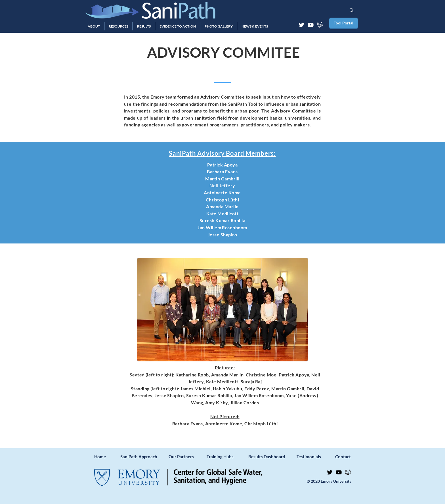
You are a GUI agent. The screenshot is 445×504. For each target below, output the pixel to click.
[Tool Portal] (344, 23)
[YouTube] (311, 25)
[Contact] (345, 457)
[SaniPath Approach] (139, 457)
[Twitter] (302, 25)
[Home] (104, 457)
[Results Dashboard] (267, 457)
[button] (94, 26)
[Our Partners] (187, 457)
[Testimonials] (309, 457)
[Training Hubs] (225, 457)
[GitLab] (320, 25)
